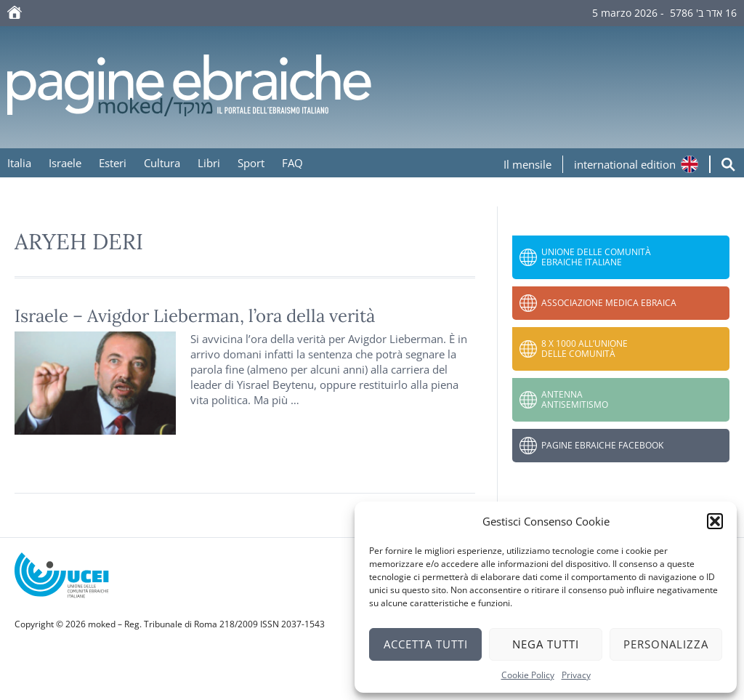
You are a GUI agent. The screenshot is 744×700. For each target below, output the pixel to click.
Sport (251, 163)
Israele (65, 163)
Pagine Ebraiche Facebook (602, 445)
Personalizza (666, 644)
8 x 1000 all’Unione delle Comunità (585, 349)
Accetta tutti (426, 644)
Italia (19, 163)
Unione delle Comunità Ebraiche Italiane (596, 257)
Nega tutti (546, 644)
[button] (715, 521)
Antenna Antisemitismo (575, 399)
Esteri (113, 163)
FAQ (292, 163)
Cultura (162, 163)
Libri (209, 163)
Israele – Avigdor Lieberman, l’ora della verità (195, 316)
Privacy (576, 675)
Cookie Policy (528, 675)
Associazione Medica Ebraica (609, 303)
